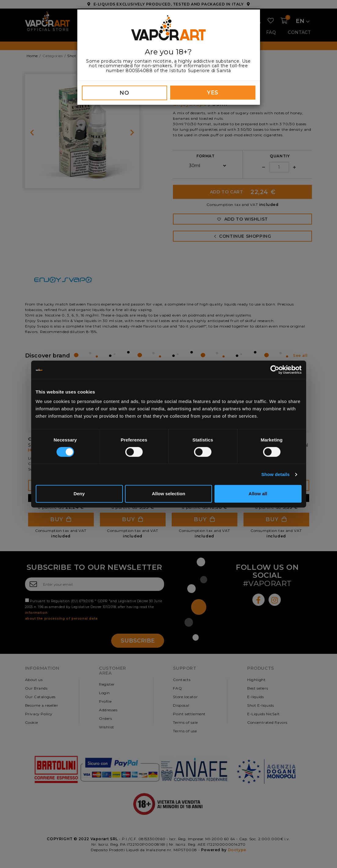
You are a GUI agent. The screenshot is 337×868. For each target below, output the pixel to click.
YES (213, 93)
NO (124, 93)
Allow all (258, 494)
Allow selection (168, 494)
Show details (275, 474)
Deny (79, 494)
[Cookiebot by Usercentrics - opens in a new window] (275, 370)
